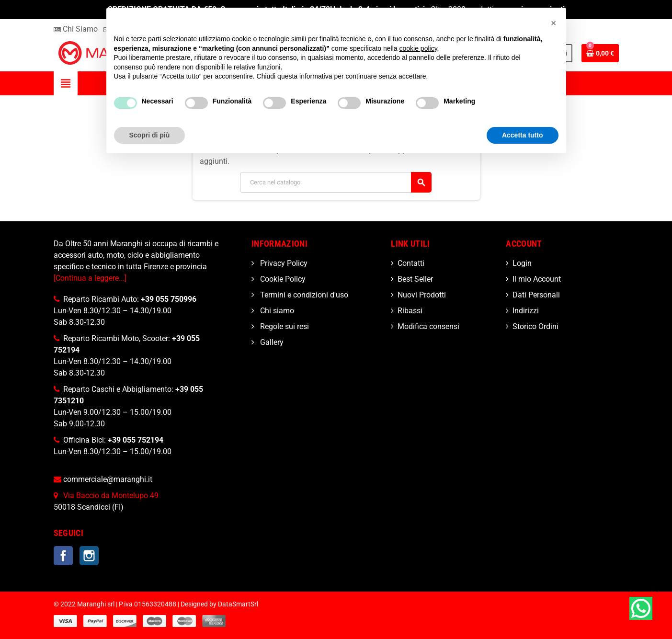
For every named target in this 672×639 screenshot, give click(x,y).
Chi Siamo (76, 29)
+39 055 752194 (136, 440)
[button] (554, 23)
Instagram (89, 556)
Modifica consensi (428, 326)
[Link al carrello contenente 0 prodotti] (600, 53)
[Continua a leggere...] (90, 278)
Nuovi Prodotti (422, 295)
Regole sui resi (284, 326)
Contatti (411, 263)
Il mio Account (537, 279)
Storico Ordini (535, 326)
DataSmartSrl (238, 604)
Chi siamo (276, 311)
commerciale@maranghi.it (108, 479)
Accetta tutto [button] (523, 135)
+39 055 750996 (169, 299)
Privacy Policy (283, 263)
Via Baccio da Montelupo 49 (111, 496)
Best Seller (415, 279)
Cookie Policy (282, 279)
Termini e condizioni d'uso (303, 295)
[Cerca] (336, 182)
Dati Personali (536, 295)
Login (522, 263)
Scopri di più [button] (150, 135)
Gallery (271, 342)
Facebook (63, 556)
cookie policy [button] (418, 48)
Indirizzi (526, 311)
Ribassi (410, 311)
